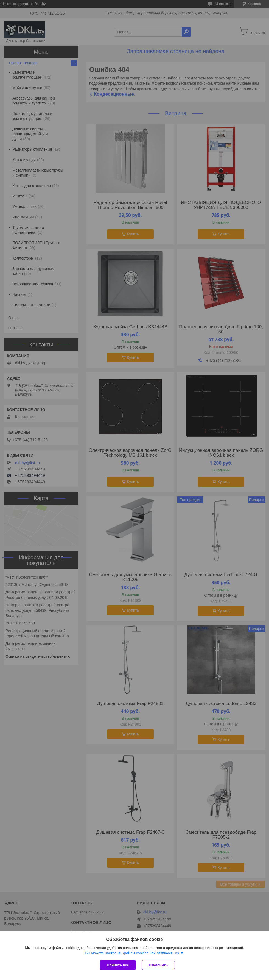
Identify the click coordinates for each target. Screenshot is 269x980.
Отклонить (158, 965)
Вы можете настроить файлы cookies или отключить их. (133, 953)
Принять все (118, 965)
